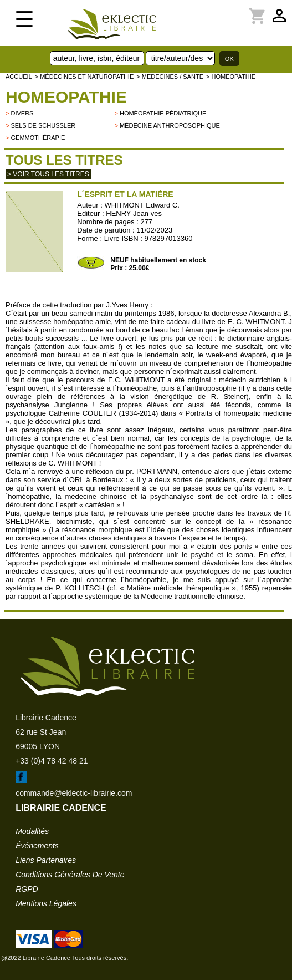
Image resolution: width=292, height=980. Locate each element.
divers (22, 113)
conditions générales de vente (70, 875)
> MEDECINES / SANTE (170, 77)
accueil (19, 77)
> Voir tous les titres (48, 174)
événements (37, 846)
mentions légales (46, 903)
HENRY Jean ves (134, 213)
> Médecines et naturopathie (84, 77)
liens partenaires (46, 860)
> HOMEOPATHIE (231, 77)
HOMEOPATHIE (66, 97)
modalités (32, 831)
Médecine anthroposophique (170, 125)
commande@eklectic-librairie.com (74, 793)
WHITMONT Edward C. (142, 205)
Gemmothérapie (38, 138)
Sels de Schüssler (43, 125)
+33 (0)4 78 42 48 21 (52, 761)
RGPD (27, 889)
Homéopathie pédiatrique (163, 113)
